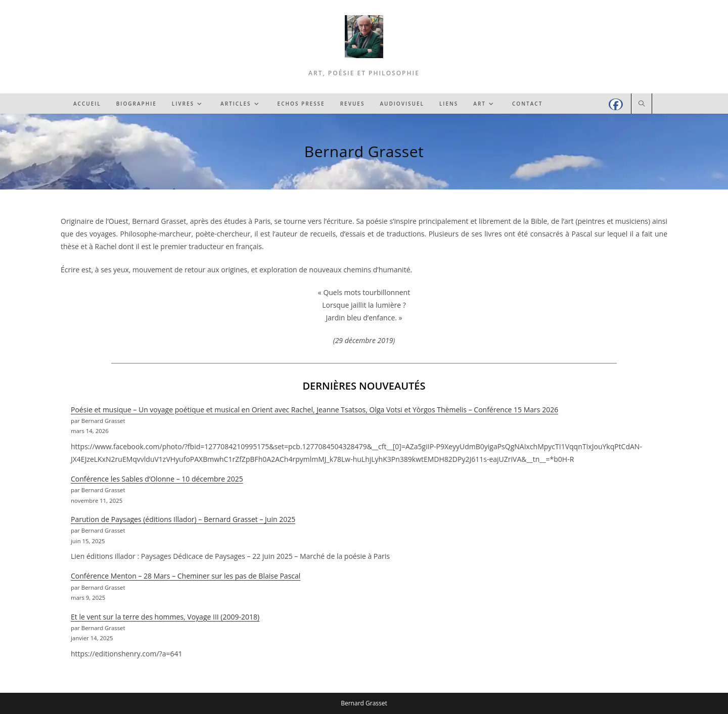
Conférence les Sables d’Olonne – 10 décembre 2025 (157, 479)
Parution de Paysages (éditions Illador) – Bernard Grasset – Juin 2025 (183, 519)
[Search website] (642, 104)
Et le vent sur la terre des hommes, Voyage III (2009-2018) (165, 617)
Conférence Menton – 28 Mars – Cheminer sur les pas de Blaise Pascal (186, 576)
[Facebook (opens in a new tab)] (616, 104)
